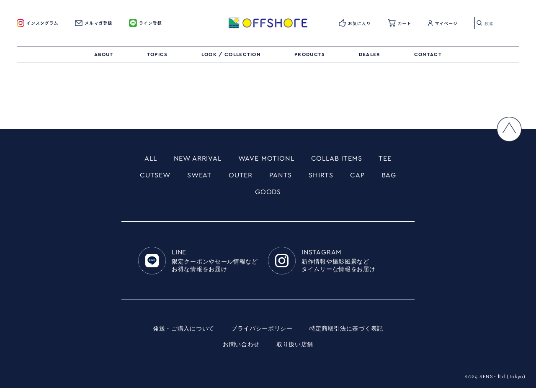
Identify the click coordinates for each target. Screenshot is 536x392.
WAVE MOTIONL (267, 159)
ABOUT (104, 54)
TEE (393, 159)
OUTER (240, 177)
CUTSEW (150, 177)
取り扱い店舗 (295, 348)
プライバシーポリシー (262, 333)
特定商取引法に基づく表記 (346, 333)
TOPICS (157, 54)
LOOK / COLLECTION (231, 54)
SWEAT (197, 177)
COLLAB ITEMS (341, 159)
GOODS (268, 195)
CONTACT (428, 54)
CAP (362, 177)
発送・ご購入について (184, 333)
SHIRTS (324, 177)
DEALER (370, 54)
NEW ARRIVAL (193, 159)
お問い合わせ (241, 348)
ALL (143, 159)
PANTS (282, 177)
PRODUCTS (310, 54)
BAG (395, 177)
